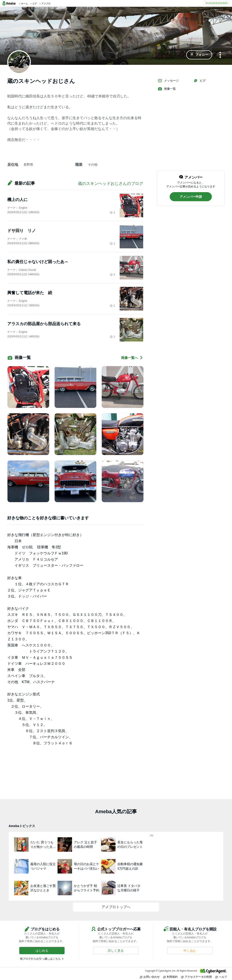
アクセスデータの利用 (196, 977)
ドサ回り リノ (22, 231)
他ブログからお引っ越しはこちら (40, 959)
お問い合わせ (150, 977)
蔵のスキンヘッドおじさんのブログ (111, 184)
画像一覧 (167, 89)
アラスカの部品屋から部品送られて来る (44, 324)
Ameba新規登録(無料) (217, 3)
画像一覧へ (132, 358)
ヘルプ (221, 977)
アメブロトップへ (116, 907)
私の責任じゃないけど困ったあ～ (40, 262)
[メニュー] (220, 55)
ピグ (200, 81)
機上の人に (17, 200)
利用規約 (170, 977)
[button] (199, 55)
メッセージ (168, 81)
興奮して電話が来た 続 (30, 293)
